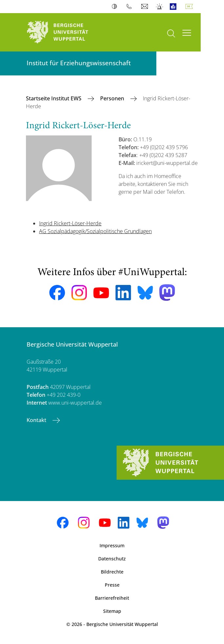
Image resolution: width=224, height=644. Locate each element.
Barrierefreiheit (112, 598)
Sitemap (112, 611)
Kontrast (116, 7)
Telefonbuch (131, 7)
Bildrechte (112, 572)
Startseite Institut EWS (54, 98)
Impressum (112, 545)
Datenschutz (112, 559)
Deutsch (190, 7)
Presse (112, 585)
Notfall (160, 7)
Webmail (145, 7)
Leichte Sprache (175, 7)
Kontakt (37, 420)
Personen (113, 98)
